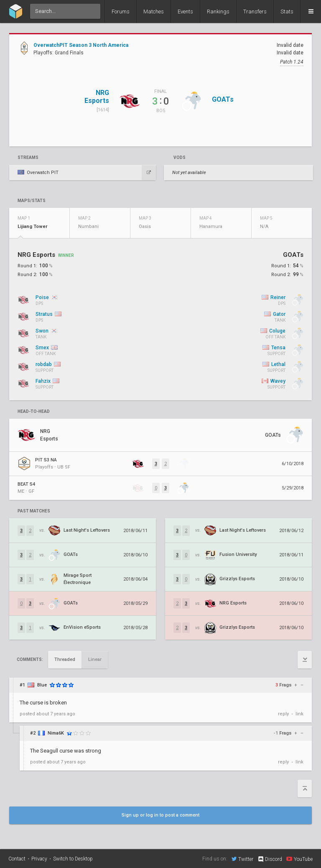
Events (185, 12)
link (299, 714)
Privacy (39, 859)
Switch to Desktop (73, 859)
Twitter (242, 859)
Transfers (255, 12)
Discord (270, 859)
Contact (17, 859)
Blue (42, 685)
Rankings (218, 12)
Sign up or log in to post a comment (160, 815)
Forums (121, 12)
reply (283, 714)
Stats (287, 12)
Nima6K (56, 733)
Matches (154, 12)
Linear (95, 659)
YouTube (299, 859)
